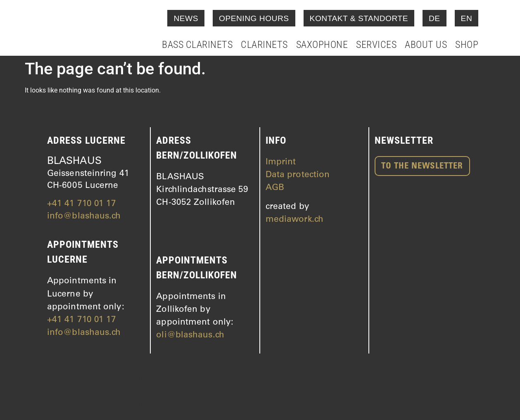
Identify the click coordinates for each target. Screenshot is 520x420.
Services (376, 45)
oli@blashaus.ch (190, 336)
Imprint (281, 163)
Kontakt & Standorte (359, 18)
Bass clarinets (197, 45)
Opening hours (254, 18)
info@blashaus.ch (84, 217)
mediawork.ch (294, 220)
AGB (275, 188)
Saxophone (322, 45)
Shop (467, 45)
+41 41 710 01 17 (82, 204)
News (186, 18)
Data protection (298, 175)
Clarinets (264, 45)
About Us (426, 45)
